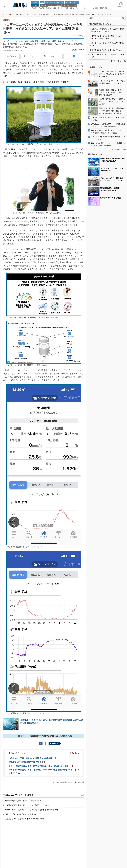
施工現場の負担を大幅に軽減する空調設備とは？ (23, 801)
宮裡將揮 (75, 50)
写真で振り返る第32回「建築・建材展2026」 (22, 814)
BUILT (5, 14)
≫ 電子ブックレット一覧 (117, 61)
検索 (124, 18)
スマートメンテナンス (15, 14)
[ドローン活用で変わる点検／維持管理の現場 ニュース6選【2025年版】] (41, 766)
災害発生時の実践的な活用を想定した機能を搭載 (45, 736)
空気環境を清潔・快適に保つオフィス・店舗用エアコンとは (27, 805)
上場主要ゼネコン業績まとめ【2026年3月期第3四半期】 (26, 819)
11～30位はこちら (120, 149)
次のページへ (54, 744)
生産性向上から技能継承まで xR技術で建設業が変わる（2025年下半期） (32, 810)
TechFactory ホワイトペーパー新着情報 (19, 795)
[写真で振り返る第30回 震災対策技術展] (27, 762)
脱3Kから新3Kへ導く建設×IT (112, 198)
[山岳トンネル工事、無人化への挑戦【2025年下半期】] (33, 758)
